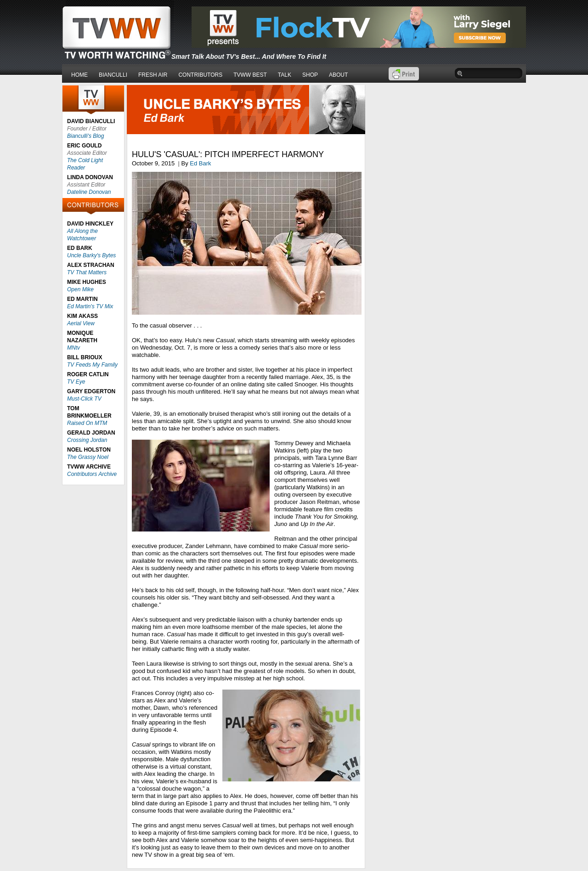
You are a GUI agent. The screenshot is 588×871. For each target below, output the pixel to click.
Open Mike (80, 289)
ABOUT (338, 75)
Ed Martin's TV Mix (90, 306)
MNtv (73, 348)
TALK (285, 75)
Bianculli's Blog (85, 136)
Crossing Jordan (87, 440)
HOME (79, 75)
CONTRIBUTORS (200, 75)
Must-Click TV (84, 399)
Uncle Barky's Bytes (91, 255)
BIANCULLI (113, 75)
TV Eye (76, 382)
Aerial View (81, 323)
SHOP (310, 75)
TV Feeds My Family (92, 365)
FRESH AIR (153, 75)
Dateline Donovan (89, 192)
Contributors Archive (92, 474)
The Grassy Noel (88, 457)
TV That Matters (87, 272)
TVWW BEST (250, 75)
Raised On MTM (87, 423)
